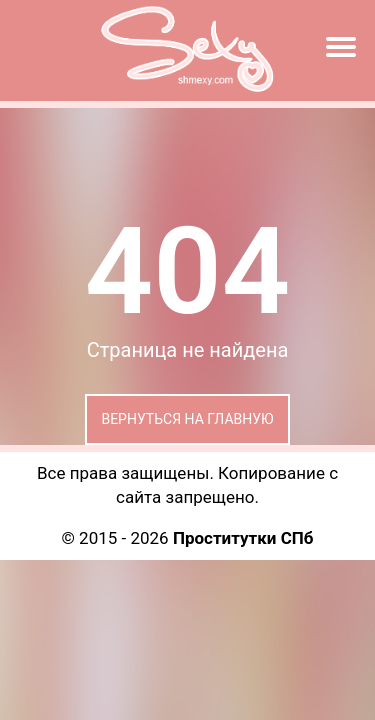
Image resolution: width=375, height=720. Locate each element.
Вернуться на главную (187, 419)
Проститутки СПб (243, 538)
